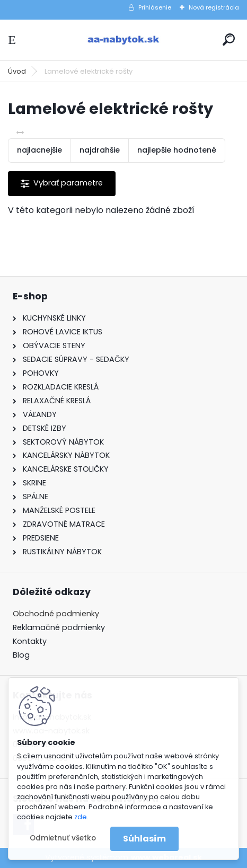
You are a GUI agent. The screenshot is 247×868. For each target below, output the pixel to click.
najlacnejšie (39, 150)
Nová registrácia (214, 7)
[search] (229, 39)
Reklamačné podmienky (59, 627)
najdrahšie (100, 150)
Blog (21, 655)
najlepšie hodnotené (177, 150)
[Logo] (124, 40)
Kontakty (30, 641)
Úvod (17, 71)
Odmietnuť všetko (63, 838)
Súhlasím (144, 839)
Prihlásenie (155, 7)
